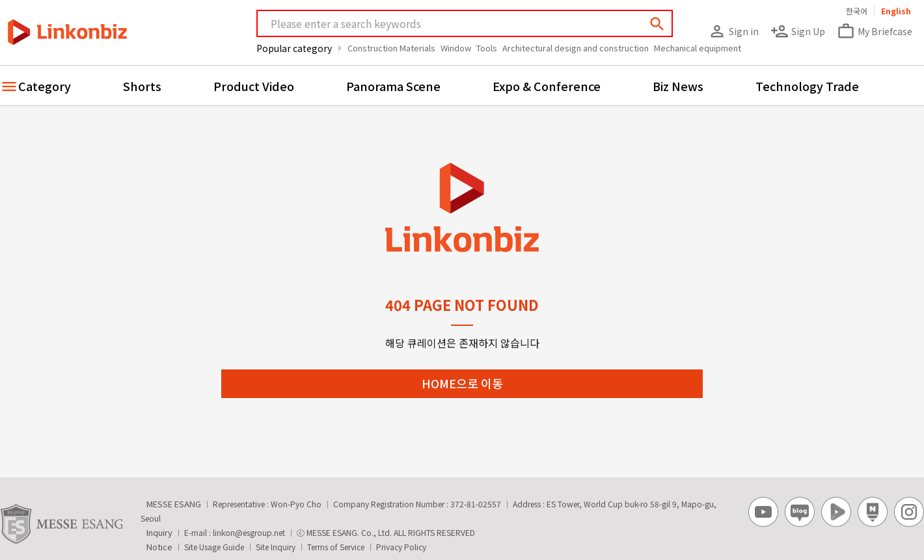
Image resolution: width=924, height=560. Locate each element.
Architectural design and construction (576, 48)
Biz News (678, 86)
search (657, 24)
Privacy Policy (401, 547)
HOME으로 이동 (462, 383)
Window (456, 48)
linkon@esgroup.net (249, 532)
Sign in (733, 31)
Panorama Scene (393, 86)
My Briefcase (875, 31)
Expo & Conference (547, 86)
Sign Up (798, 31)
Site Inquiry (276, 547)
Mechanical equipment (698, 48)
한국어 (857, 11)
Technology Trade (807, 86)
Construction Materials (391, 48)
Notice (159, 547)
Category (45, 86)
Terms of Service (336, 547)
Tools (487, 48)
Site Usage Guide (214, 547)
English (896, 11)
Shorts (142, 86)
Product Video (254, 86)
